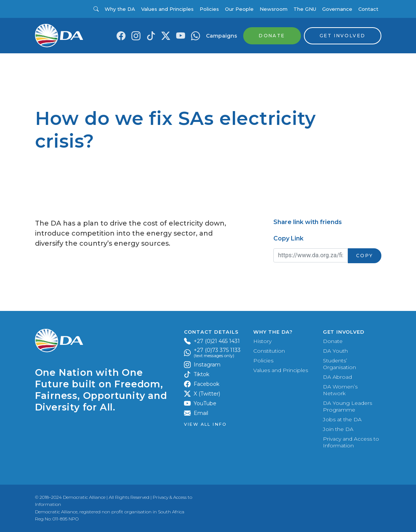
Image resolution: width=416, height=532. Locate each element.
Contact (368, 9)
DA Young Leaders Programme (347, 406)
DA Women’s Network (340, 390)
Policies (209, 9)
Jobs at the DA (342, 419)
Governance (337, 9)
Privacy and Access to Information (351, 442)
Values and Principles (167, 9)
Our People (239, 9)
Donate (333, 341)
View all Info (205, 424)
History (262, 341)
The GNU (305, 9)
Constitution (269, 351)
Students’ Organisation (339, 364)
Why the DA (120, 9)
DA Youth (335, 351)
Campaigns (222, 36)
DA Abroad (337, 377)
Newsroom (274, 9)
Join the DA (338, 429)
